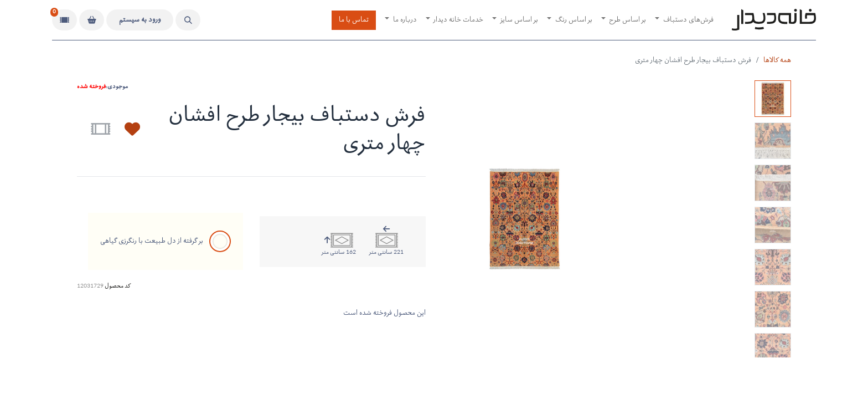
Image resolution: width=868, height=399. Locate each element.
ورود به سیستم (140, 20)
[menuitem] (684, 20)
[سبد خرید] (92, 20)
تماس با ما (354, 20)
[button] (188, 20)
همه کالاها (777, 61)
